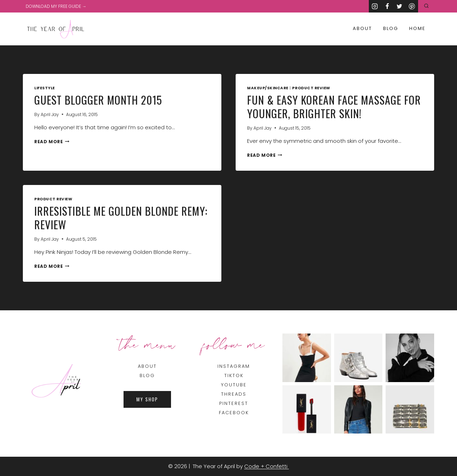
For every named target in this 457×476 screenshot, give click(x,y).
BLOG (147, 375)
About (362, 28)
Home (417, 28)
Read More (52, 142)
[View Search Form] (426, 6)
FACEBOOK (234, 413)
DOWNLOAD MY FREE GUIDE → (56, 6)
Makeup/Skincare (268, 88)
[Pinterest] (412, 6)
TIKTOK (234, 375)
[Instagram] (375, 6)
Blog (391, 28)
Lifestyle (45, 88)
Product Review (311, 88)
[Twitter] (400, 6)
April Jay (50, 114)
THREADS (234, 394)
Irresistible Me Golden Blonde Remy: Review (121, 218)
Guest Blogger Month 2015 (98, 100)
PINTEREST (234, 403)
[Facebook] (387, 6)
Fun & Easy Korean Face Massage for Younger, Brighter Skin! (334, 107)
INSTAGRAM (234, 366)
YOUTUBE (234, 385)
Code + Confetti (267, 466)
